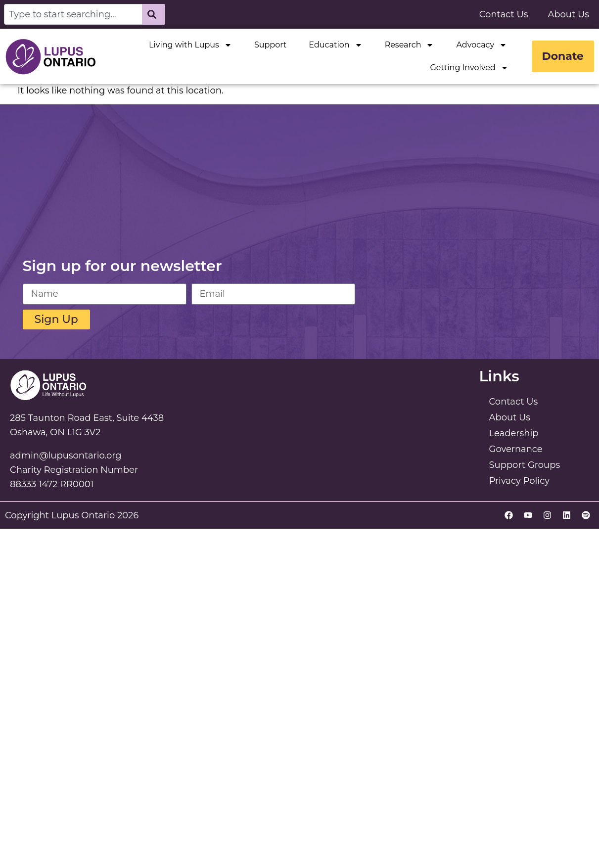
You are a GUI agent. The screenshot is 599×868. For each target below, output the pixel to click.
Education (335, 45)
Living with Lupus (190, 45)
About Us (568, 14)
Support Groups (525, 465)
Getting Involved (469, 68)
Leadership (514, 433)
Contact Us (504, 14)
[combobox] (73, 14)
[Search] (154, 14)
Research (410, 45)
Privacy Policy (519, 481)
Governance (516, 449)
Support (270, 45)
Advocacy (482, 45)
